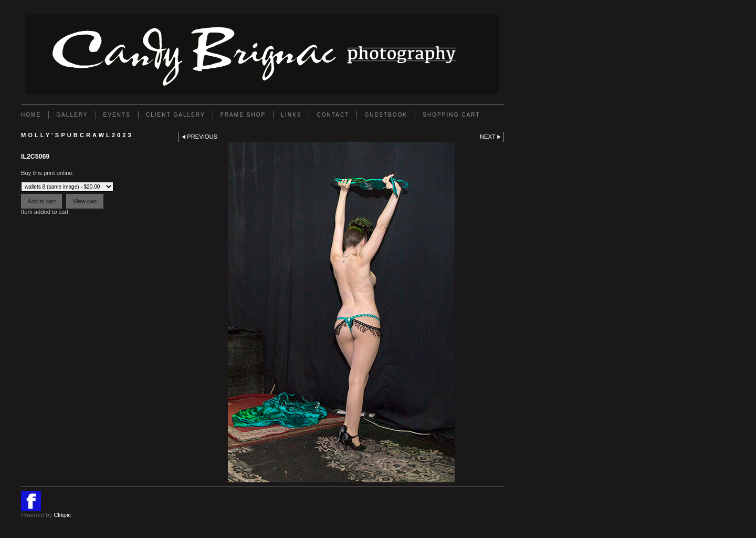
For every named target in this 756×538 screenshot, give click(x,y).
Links (291, 115)
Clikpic (62, 515)
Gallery (72, 115)
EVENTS (117, 115)
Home (31, 115)
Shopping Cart (451, 115)
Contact (333, 115)
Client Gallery (176, 115)
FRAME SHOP (243, 115)
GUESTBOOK (386, 115)
